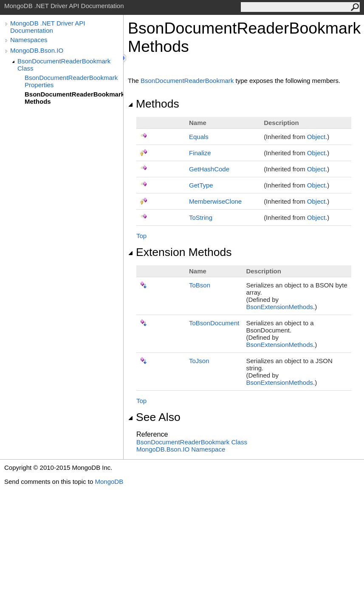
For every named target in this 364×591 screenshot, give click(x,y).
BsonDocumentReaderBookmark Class (64, 65)
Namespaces (29, 40)
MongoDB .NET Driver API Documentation (48, 27)
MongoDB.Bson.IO (37, 50)
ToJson (199, 361)
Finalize (200, 153)
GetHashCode (209, 169)
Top (141, 236)
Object (316, 137)
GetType (201, 185)
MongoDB (109, 482)
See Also (154, 417)
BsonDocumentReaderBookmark (187, 81)
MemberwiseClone (215, 201)
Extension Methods (180, 252)
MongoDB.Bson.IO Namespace (181, 449)
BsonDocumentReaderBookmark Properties (71, 81)
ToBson (200, 285)
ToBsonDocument (214, 323)
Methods (154, 104)
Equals (199, 137)
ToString (201, 217)
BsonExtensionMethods (279, 307)
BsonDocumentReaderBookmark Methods (74, 98)
